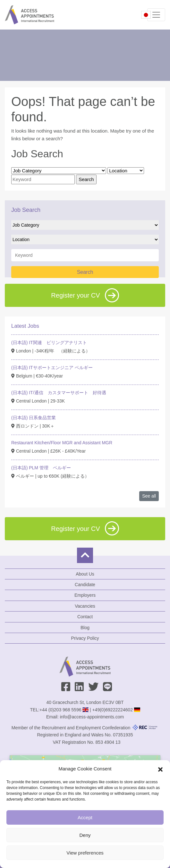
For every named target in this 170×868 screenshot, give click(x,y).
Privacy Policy (85, 638)
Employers (85, 595)
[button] (160, 769)
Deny (85, 835)
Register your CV (85, 295)
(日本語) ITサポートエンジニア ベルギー (52, 368)
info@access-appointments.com (92, 717)
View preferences (85, 853)
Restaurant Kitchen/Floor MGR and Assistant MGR (62, 443)
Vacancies (85, 606)
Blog (85, 628)
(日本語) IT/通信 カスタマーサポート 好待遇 (59, 393)
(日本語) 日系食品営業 (34, 418)
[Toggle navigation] (156, 15)
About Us (85, 574)
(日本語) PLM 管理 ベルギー (41, 468)
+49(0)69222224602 (112, 710)
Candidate (85, 585)
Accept (85, 817)
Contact (85, 617)
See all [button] (149, 496)
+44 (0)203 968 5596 (60, 710)
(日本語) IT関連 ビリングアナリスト (49, 343)
